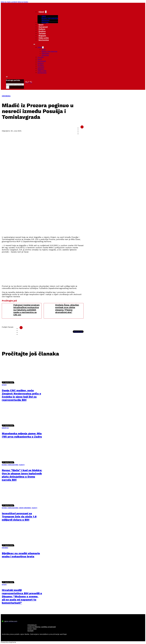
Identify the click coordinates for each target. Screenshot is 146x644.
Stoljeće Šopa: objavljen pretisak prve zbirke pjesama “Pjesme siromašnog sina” (67, 309)
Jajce (44, 49)
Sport (41, 25)
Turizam (42, 33)
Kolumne (45, 22)
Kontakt (30, 631)
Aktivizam (45, 20)
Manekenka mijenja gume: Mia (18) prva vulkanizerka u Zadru (22, 435)
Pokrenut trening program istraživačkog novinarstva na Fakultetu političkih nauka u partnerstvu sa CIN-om (26, 310)
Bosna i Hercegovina (50, 18)
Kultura (42, 29)
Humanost (43, 27)
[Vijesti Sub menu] (46, 12)
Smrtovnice (44, 40)
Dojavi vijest (32, 629)
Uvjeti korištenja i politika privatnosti (42, 627)
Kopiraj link (78, 332)
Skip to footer (23, 2)
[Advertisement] (43, 220)
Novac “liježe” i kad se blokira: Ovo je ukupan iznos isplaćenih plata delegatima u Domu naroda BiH (22, 475)
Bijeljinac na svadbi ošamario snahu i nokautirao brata (21, 555)
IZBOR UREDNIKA (25, 508)
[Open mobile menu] (34, 44)
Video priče (44, 38)
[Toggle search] (7, 77)
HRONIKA (6, 96)
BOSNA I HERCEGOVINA (10, 465)
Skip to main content (9, 2)
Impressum (32, 625)
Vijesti (41, 12)
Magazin (42, 36)
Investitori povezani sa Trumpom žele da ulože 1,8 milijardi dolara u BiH (19, 517)
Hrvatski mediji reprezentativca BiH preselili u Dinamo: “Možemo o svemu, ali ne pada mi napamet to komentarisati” (22, 596)
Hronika (41, 57)
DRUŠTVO (5, 428)
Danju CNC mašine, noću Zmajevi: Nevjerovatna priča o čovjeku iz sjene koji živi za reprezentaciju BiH (21, 395)
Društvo (42, 31)
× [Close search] (8, 87)
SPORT (4, 385)
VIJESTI (22, 465)
